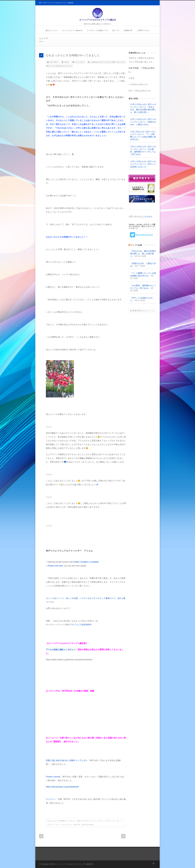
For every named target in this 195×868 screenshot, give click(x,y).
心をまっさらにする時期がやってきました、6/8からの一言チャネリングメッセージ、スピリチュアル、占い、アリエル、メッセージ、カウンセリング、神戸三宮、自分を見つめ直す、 (85, 823)
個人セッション (52, 30)
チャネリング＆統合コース (97, 30)
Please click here (55, 566)
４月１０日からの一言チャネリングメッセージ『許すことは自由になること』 (143, 164)
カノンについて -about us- (73, 30)
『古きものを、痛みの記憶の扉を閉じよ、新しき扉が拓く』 (143, 254)
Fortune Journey (53, 777)
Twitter (153, 864)
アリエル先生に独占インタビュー (61, 650)
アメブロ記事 (136, 245)
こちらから (147, 216)
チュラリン (51, 799)
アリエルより (107, 62)
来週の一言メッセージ (119, 62)
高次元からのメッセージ (64, 66)
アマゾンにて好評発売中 (81, 625)
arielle (66, 62)
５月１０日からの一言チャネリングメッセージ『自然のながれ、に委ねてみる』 (143, 122)
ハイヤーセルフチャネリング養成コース (98, 598)
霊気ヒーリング (51, 66)
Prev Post (41, 836)
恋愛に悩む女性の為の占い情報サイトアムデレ (67, 760)
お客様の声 (128, 30)
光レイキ (116, 30)
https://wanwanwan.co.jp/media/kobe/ (62, 787)
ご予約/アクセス (143, 30)
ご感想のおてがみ (97, 62)
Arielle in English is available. (86, 562)
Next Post (123, 836)
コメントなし (80, 62)
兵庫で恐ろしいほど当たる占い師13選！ (78, 738)
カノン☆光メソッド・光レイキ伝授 (62, 598)
